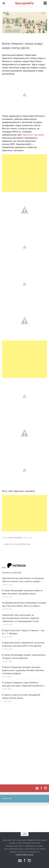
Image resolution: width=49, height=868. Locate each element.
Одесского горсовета (33, 135)
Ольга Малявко (15, 538)
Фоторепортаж (23, 544)
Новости (8, 544)
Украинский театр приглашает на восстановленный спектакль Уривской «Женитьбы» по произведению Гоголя (20, 618)
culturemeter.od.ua (24, 855)
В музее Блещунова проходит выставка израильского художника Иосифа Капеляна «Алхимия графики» (23, 670)
